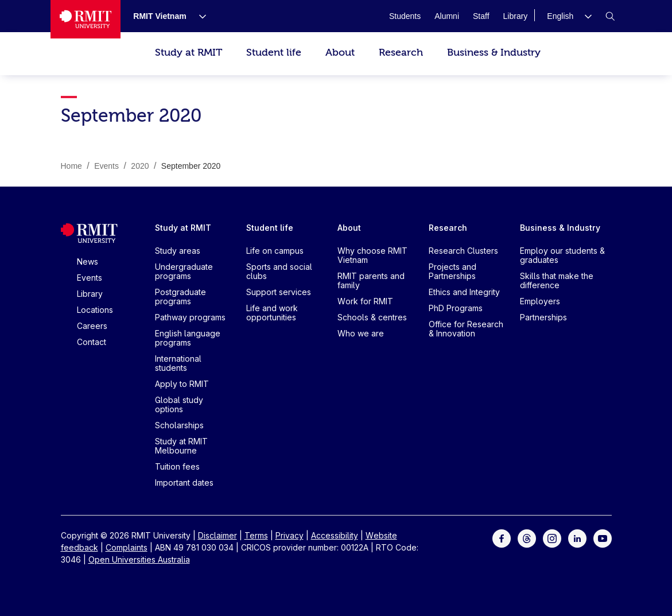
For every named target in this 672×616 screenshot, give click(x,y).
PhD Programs (456, 308)
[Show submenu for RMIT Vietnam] (198, 16)
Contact (92, 342)
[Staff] (481, 16)
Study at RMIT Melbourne (181, 446)
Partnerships (543, 317)
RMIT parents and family (371, 280)
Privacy (290, 535)
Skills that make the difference (557, 280)
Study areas (178, 251)
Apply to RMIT (182, 384)
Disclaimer (217, 535)
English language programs (188, 338)
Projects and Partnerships (452, 271)
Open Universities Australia (139, 559)
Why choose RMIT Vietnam (372, 255)
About (340, 53)
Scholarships (179, 425)
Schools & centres (372, 317)
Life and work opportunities (272, 313)
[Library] (516, 16)
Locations (95, 310)
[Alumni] (447, 16)
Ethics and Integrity (464, 292)
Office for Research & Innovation (466, 329)
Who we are (361, 333)
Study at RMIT (189, 53)
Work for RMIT (365, 301)
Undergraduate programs (184, 271)
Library (90, 294)
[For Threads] (527, 538)
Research (401, 53)
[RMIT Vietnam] (160, 16)
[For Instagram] (552, 538)
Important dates (184, 483)
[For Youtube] (603, 538)
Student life (274, 53)
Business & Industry (494, 53)
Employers (540, 301)
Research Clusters (463, 251)
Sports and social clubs (279, 271)
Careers (92, 326)
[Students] (405, 16)
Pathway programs (190, 317)
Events (90, 278)
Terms (256, 535)
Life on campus (275, 251)
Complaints (127, 547)
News (88, 261)
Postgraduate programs (180, 297)
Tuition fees (177, 466)
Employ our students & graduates (562, 255)
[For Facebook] (502, 538)
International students (178, 363)
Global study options (179, 404)
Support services (279, 292)
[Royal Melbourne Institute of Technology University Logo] (86, 19)
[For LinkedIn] (577, 538)
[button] (569, 16)
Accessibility (335, 535)
